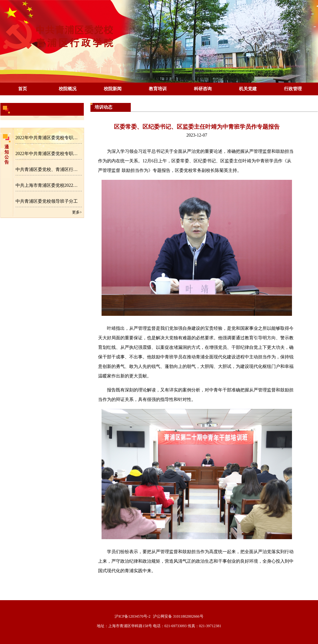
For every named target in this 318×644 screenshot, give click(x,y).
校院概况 (68, 89)
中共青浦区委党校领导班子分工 (47, 201)
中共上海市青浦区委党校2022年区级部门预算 (49, 185)
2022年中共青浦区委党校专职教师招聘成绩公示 (49, 154)
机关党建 (248, 89)
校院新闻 (113, 89)
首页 (23, 89)
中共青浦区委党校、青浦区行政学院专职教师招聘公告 (49, 169)
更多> (77, 212)
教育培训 (158, 89)
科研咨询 (203, 89)
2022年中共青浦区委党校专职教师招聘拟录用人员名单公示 (49, 138)
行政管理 (293, 89)
